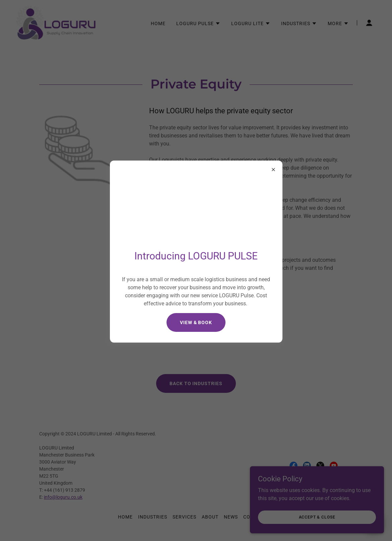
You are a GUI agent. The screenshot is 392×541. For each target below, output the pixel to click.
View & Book (196, 322)
